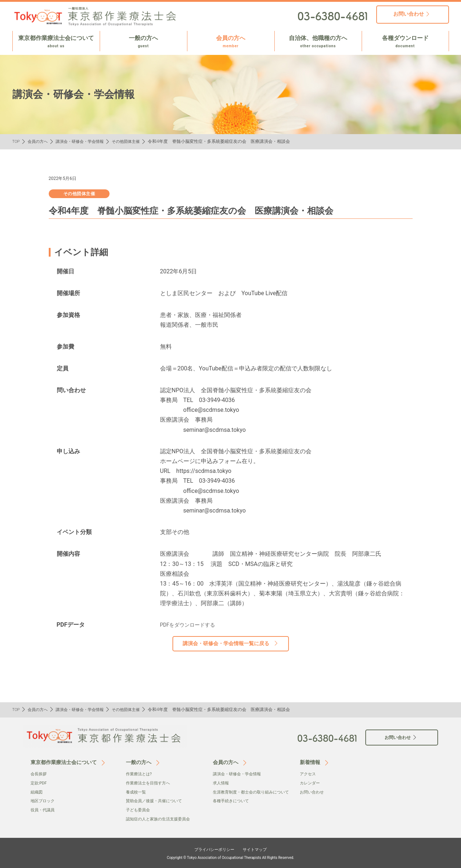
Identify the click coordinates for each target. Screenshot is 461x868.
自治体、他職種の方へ (318, 42)
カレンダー (311, 783)
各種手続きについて (233, 808)
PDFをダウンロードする (192, 625)
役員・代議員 (44, 809)
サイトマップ (260, 849)
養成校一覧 (137, 792)
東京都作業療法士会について (56, 42)
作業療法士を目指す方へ (150, 783)
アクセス (309, 774)
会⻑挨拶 (39, 774)
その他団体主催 (134, 141)
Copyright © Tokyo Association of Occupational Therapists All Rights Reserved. (231, 857)
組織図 (37, 792)
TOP (17, 141)
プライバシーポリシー (211, 849)
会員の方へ (231, 42)
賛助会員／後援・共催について (156, 800)
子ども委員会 (139, 809)
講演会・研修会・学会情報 (84, 141)
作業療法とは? (140, 774)
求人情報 (222, 783)
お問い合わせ (313, 792)
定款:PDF (39, 783)
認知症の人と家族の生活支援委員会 (161, 818)
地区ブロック (44, 800)
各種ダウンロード (405, 42)
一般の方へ (144, 42)
